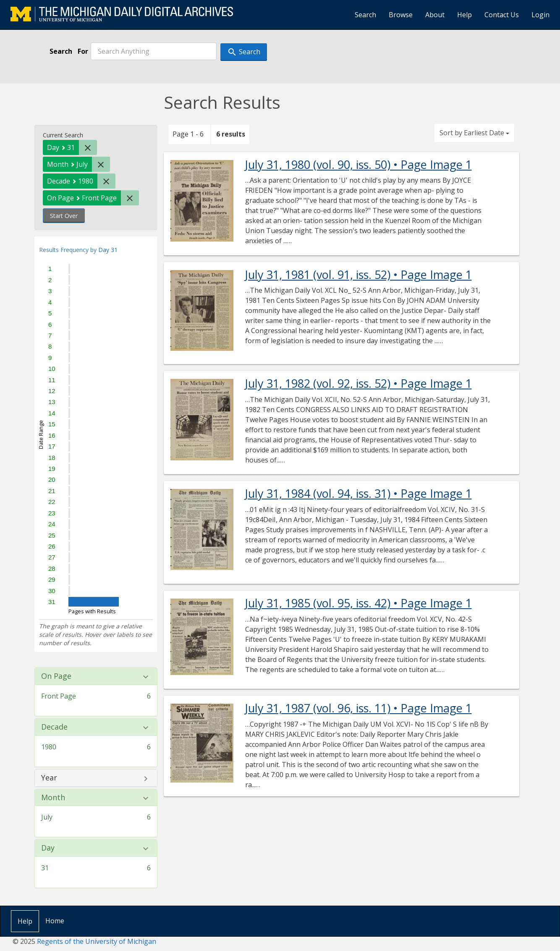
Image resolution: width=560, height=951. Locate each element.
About (435, 15)
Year (49, 778)
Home (55, 921)
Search (365, 15)
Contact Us (502, 15)
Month (53, 798)
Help (464, 15)
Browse (401, 15)
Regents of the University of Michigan (97, 941)
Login (540, 15)
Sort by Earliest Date (474, 133)
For (83, 51)
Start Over (64, 216)
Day (48, 848)
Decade (54, 727)
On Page (56, 676)
